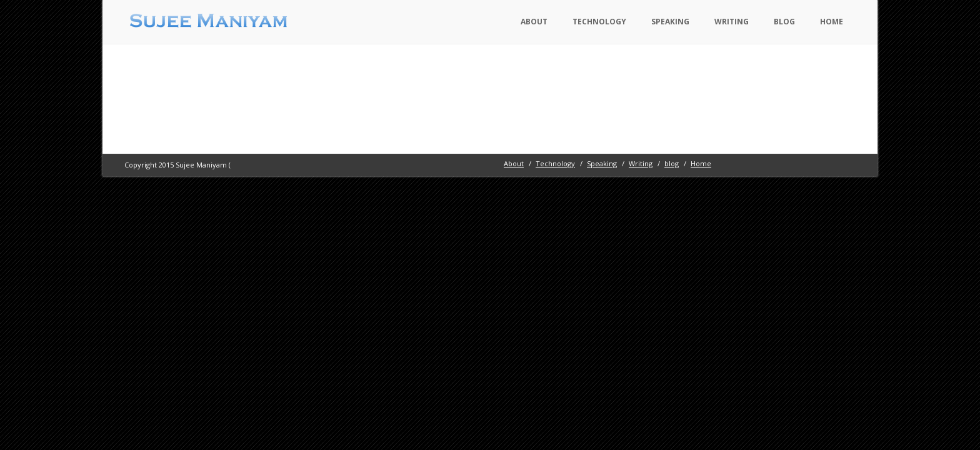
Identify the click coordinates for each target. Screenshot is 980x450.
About (534, 22)
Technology (599, 22)
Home (832, 22)
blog (784, 22)
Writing (732, 22)
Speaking (670, 22)
